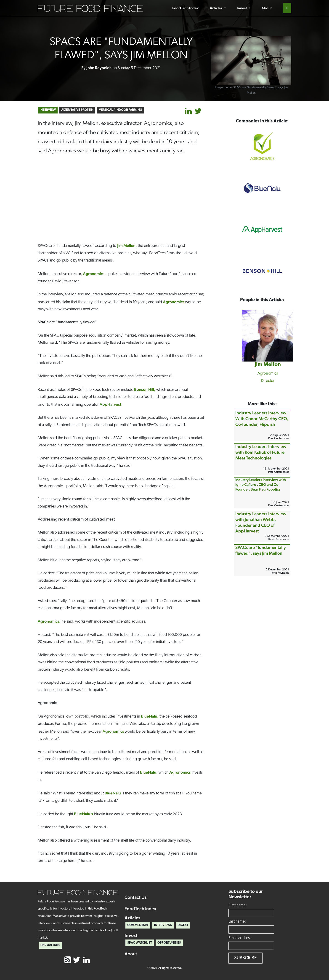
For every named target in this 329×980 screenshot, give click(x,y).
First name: (238, 905)
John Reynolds (99, 68)
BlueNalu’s (84, 814)
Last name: (237, 922)
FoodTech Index (186, 8)
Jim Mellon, (127, 245)
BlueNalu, (150, 716)
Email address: (240, 938)
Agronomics (174, 302)
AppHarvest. (111, 404)
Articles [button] (216, 8)
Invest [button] (242, 8)
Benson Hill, (145, 389)
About (267, 8)
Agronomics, (94, 274)
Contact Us (136, 897)
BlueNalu (113, 793)
